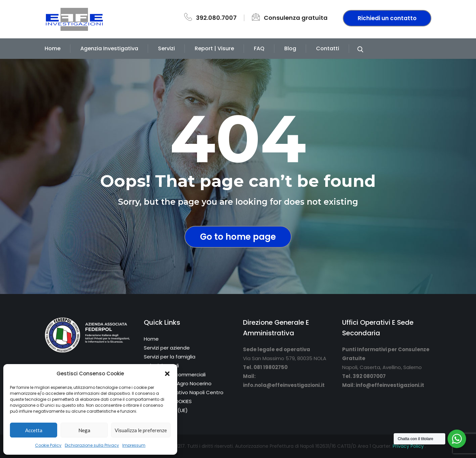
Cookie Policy (48, 445)
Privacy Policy (409, 446)
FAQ (259, 48)
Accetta (34, 430)
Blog (290, 48)
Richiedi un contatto (387, 18)
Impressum (134, 445)
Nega (84, 430)
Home (53, 48)
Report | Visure (214, 48)
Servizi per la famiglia (170, 357)
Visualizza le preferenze (141, 430)
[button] (167, 374)
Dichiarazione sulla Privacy (92, 445)
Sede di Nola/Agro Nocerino (178, 383)
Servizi (166, 48)
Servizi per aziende (167, 348)
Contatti (328, 48)
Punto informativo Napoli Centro (184, 392)
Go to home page (238, 237)
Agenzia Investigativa (109, 48)
